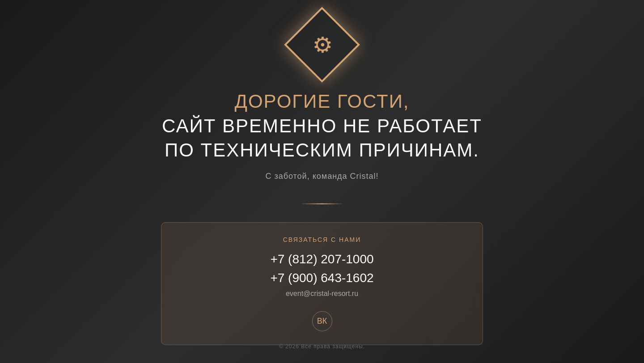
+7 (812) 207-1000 (322, 259)
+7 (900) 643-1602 (322, 278)
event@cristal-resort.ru (322, 293)
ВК (322, 321)
